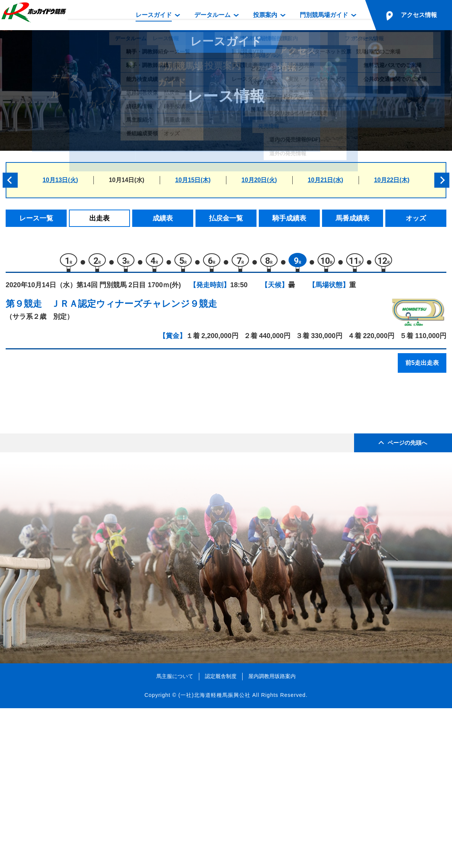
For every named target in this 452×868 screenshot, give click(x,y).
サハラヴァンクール (85, 502)
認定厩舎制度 (221, 836)
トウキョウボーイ (82, 454)
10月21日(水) (325, 180)
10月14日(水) (127, 180)
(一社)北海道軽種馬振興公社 (214, 854)
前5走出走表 (422, 367)
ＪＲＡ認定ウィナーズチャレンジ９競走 (134, 307)
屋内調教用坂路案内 (272, 836)
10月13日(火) (60, 180)
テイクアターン (79, 486)
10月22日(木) (392, 180)
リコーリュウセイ (82, 534)
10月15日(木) (193, 180)
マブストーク (76, 470)
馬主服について (175, 836)
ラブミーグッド (79, 422)
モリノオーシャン (82, 438)
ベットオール (76, 518)
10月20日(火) (259, 180)
